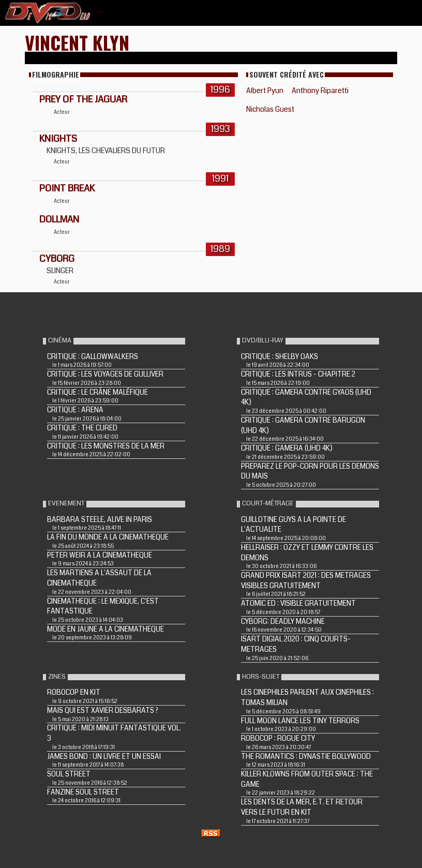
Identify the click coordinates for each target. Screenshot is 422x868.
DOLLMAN (59, 219)
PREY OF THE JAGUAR (83, 99)
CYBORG (57, 259)
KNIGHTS (58, 139)
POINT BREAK (67, 188)
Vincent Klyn (77, 42)
